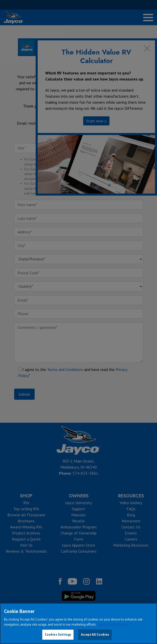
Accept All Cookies (95, 635)
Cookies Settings (58, 635)
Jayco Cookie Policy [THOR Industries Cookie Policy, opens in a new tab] (113, 624)
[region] (78, 624)
